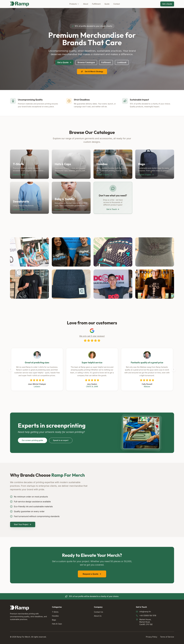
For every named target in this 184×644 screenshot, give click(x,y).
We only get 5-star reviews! (92, 336)
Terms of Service (167, 637)
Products (74, 4)
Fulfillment (96, 4)
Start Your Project (23, 524)
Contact (117, 4)
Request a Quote (92, 574)
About (86, 4)
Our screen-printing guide (32, 440)
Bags (54, 620)
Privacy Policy (152, 637)
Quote (107, 4)
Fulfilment (106, 62)
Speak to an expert (61, 440)
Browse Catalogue (86, 62)
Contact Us (99, 612)
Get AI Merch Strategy (92, 71)
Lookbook (122, 62)
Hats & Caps (57, 624)
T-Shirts (55, 612)
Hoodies (55, 616)
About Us (98, 616)
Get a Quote (167, 4)
